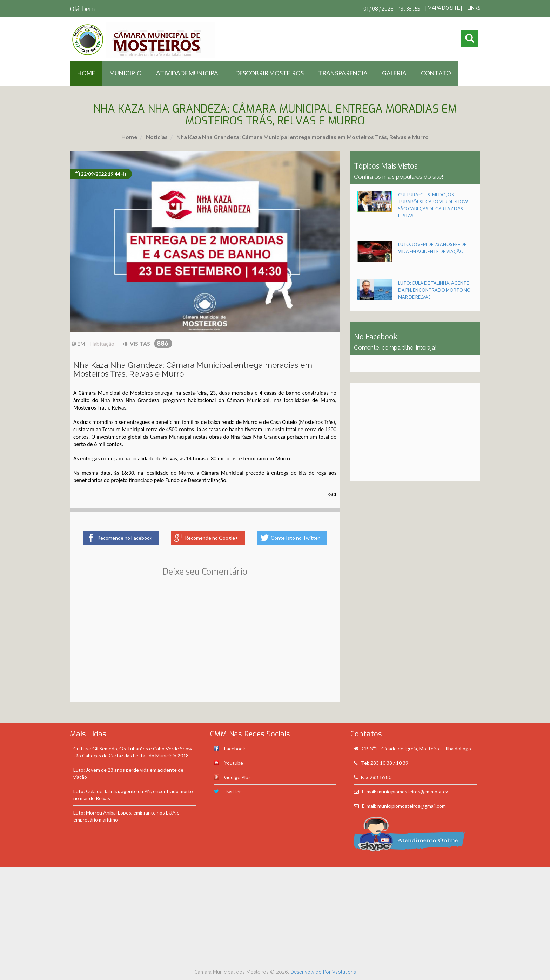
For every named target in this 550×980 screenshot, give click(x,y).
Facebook (235, 748)
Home (129, 137)
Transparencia (343, 73)
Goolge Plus (237, 777)
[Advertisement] (205, 649)
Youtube (234, 763)
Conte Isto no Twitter (295, 538)
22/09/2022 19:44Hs (101, 174)
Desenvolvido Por (311, 972)
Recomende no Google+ (212, 538)
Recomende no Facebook (125, 538)
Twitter (233, 792)
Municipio (126, 73)
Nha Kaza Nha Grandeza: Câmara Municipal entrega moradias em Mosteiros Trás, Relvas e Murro (302, 137)
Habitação (102, 344)
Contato (436, 73)
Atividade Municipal (189, 73)
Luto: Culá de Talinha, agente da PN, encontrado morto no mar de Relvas (434, 290)
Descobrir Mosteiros (270, 73)
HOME (86, 73)
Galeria (394, 73)
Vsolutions (344, 972)
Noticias (156, 137)
